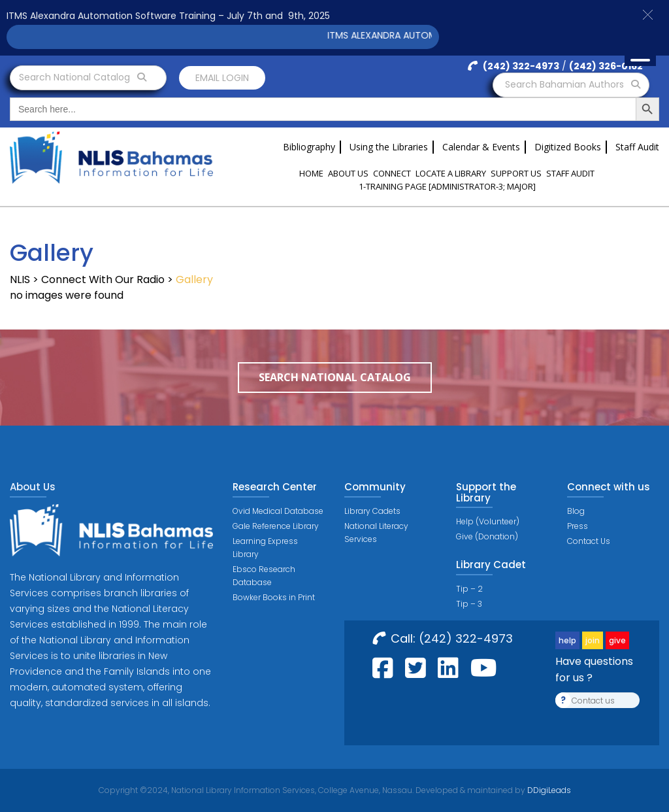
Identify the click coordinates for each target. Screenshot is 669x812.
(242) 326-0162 (606, 66)
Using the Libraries (389, 147)
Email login (222, 78)
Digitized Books (568, 147)
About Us (348, 173)
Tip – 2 (469, 589)
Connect (392, 173)
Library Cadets (372, 511)
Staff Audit (637, 147)
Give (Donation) (487, 536)
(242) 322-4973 (514, 66)
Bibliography (309, 147)
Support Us (516, 173)
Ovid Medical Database (278, 511)
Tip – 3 (469, 604)
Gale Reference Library (276, 526)
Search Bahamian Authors (573, 84)
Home (311, 173)
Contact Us (589, 541)
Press (578, 526)
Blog (576, 511)
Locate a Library (451, 173)
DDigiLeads (548, 790)
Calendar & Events (481, 147)
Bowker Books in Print (274, 597)
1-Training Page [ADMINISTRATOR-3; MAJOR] (447, 186)
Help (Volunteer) (488, 521)
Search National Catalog (83, 77)
